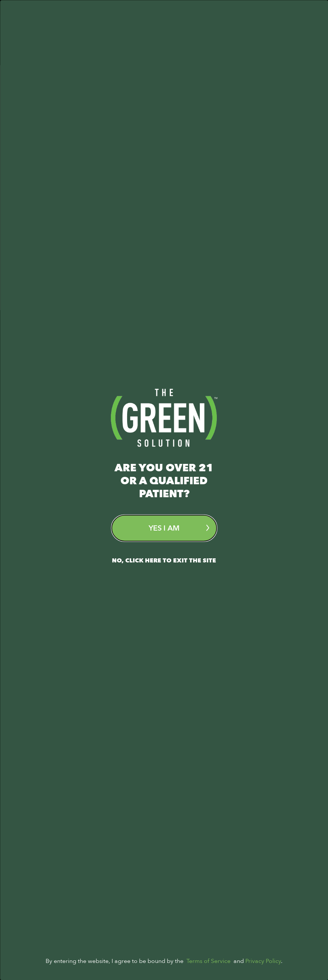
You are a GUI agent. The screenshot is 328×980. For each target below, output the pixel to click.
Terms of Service (208, 961)
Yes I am (179, 528)
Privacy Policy (263, 961)
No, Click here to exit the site (164, 560)
